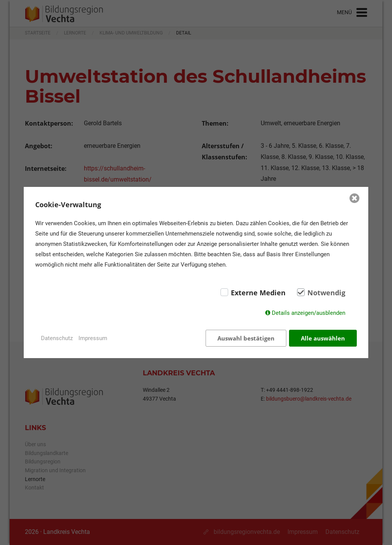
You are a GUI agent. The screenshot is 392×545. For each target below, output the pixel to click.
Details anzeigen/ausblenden (309, 313)
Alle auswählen (323, 338)
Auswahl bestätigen (246, 338)
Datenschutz (57, 338)
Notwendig (326, 293)
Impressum (93, 338)
